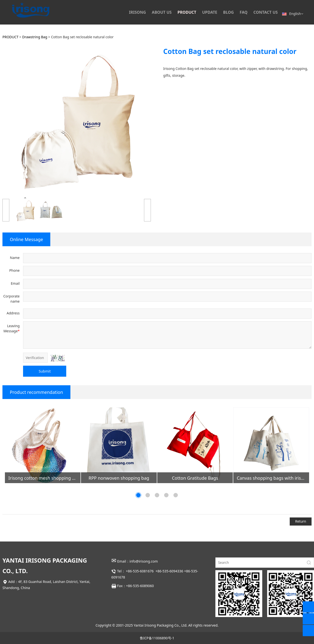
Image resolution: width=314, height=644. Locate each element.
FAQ (244, 12)
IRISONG (137, 12)
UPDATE (210, 12)
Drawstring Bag (35, 37)
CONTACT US (266, 12)
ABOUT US (162, 12)
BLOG (229, 12)
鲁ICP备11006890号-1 (157, 638)
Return (301, 521)
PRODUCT (187, 12)
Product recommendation (36, 392)
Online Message (26, 239)
